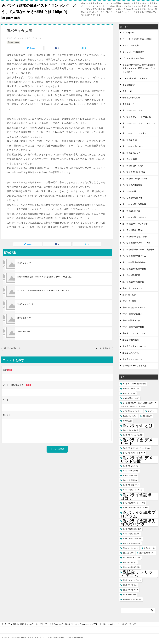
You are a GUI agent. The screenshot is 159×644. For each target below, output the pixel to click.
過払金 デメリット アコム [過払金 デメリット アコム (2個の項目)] (137, 574)
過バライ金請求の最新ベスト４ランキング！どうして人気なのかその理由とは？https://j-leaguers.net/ (38, 11)
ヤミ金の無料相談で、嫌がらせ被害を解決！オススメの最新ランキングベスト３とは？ (139, 68)
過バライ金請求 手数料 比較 (135, 237)
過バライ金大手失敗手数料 (134, 204)
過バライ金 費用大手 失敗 (134, 172)
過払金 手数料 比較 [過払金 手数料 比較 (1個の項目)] (129, 595)
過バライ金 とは (130, 140)
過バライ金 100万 (24, 263)
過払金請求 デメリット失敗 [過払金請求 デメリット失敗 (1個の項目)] (132, 599)
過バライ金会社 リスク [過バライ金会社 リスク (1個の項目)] (131, 466)
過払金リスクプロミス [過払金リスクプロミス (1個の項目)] (130, 590)
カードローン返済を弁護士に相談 (137, 39)
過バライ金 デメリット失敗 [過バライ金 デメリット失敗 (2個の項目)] (137, 459)
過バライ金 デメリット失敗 (134, 133)
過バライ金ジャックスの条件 (135, 179)
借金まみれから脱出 (131, 98)
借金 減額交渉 (129, 85)
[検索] (138, 610)
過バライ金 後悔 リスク (133, 166)
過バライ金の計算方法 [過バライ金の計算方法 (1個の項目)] (130, 430)
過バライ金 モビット (25, 304)
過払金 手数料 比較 (131, 340)
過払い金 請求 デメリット (134, 307)
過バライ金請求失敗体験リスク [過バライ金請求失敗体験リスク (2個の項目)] (138, 523)
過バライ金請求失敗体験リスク (136, 262)
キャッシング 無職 (131, 45)
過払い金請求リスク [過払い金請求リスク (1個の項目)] (130, 562)
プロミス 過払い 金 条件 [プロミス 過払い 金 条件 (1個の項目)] (131, 398)
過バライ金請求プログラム (134, 256)
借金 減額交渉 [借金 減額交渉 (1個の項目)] (128, 421)
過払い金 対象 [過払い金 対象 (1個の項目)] (149, 548)
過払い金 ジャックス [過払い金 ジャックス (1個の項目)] (130, 548)
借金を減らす (128, 104)
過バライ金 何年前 (103, 348)
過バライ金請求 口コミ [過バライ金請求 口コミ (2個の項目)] (138, 496)
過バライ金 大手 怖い (133, 146)
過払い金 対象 (129, 295)
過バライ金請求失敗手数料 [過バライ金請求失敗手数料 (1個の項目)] (132, 529)
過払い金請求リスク (131, 320)
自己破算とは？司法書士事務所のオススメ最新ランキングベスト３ (43, 290)
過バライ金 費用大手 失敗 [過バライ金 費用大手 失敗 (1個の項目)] (132, 543)
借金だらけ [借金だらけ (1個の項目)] (152, 411)
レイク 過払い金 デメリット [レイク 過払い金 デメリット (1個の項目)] (132, 411)
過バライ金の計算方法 (132, 185)
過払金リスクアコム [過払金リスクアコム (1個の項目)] (130, 585)
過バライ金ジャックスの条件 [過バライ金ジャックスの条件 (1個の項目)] (133, 435)
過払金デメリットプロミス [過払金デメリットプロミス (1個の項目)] (132, 580)
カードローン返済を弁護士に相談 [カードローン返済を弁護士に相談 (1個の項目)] (134, 384)
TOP (51, 624)
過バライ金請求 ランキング (135, 224)
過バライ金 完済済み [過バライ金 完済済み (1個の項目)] (130, 480)
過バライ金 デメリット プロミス (137, 117)
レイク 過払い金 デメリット (135, 78)
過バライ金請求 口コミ (133, 230)
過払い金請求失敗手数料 (133, 327)
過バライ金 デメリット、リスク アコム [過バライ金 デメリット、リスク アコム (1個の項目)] (136, 448)
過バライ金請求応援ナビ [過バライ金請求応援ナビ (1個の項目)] (131, 534)
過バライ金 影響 (130, 159)
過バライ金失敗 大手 (132, 211)
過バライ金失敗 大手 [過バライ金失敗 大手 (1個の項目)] (130, 475)
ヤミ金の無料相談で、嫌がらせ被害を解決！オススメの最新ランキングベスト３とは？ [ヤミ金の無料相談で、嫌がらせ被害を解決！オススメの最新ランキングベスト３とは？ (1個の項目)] (138, 405)
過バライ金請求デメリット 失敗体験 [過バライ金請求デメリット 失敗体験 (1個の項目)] (135, 508)
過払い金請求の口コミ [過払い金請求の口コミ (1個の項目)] (147, 553)
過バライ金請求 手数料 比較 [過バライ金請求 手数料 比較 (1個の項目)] (132, 539)
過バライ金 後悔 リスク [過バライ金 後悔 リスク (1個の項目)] (131, 485)
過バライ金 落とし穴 (12, 348)
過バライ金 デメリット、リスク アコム (139, 125)
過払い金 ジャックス (132, 288)
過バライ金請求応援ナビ (133, 282)
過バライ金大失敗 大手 (133, 198)
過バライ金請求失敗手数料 (134, 269)
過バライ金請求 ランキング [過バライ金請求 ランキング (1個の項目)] (133, 490)
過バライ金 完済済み (132, 153)
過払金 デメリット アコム (134, 333)
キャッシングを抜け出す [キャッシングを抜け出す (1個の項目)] (131, 388)
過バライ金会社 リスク (133, 191)
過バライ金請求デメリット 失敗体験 (138, 250)
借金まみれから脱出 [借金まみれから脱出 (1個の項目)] (130, 416)
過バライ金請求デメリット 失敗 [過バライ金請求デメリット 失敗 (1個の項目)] (134, 503)
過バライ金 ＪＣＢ (25, 318)
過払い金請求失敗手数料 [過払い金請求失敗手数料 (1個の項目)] (131, 567)
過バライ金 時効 (24, 331)
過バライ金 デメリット (133, 110)
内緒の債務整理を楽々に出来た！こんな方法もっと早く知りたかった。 (45, 277)
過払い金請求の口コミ (132, 314)
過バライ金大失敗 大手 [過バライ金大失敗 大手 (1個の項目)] (131, 471)
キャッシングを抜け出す (133, 52)
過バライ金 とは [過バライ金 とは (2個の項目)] (138, 426)
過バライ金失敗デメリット (134, 217)
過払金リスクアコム (131, 353)
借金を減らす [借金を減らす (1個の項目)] (147, 416)
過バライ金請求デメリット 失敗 (136, 243)
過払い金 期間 (129, 301)
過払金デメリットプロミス (134, 346)
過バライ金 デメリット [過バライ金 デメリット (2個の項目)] (137, 442)
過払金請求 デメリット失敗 (134, 366)
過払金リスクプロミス (132, 359)
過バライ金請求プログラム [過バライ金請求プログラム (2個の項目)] (138, 514)
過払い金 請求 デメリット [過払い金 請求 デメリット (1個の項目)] (132, 558)
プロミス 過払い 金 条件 (133, 58)
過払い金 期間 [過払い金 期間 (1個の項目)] (128, 553)
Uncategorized (14, 42)
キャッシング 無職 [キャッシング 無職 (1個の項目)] (129, 393)
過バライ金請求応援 (131, 275)
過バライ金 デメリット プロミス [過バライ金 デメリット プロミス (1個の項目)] (134, 453)
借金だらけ (127, 91)
